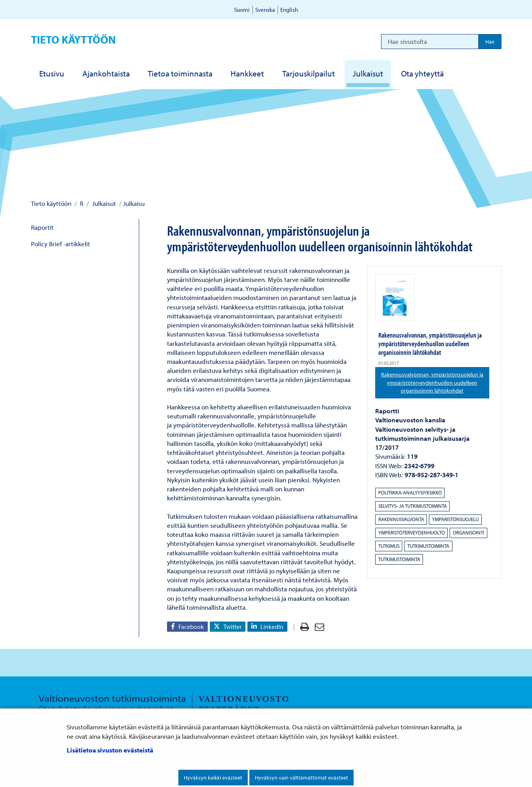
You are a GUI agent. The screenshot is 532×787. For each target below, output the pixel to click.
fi (81, 203)
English (289, 10)
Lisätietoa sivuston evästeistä (110, 750)
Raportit (42, 227)
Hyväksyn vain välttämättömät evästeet (301, 778)
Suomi (242, 10)
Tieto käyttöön (73, 39)
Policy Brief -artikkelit (61, 244)
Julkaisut (103, 203)
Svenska (265, 10)
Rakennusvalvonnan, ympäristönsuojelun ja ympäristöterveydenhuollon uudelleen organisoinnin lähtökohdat (435, 383)
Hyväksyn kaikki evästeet (213, 778)
